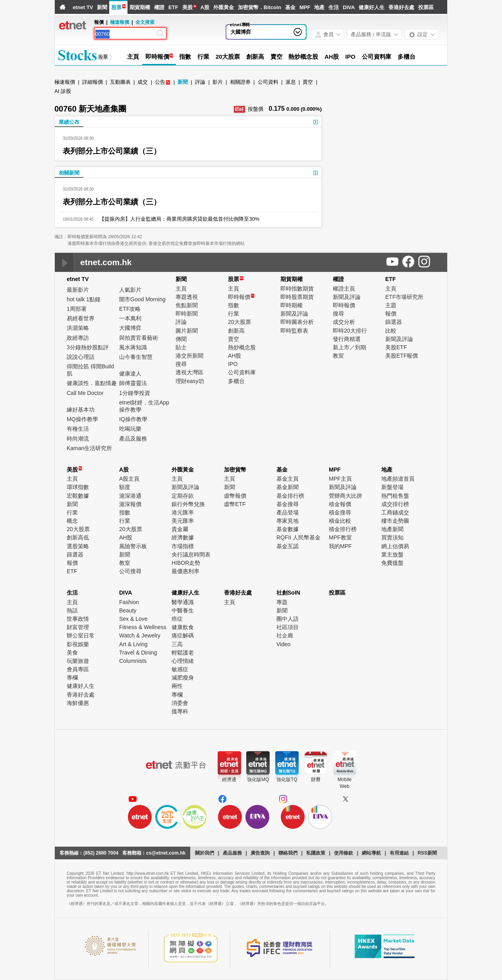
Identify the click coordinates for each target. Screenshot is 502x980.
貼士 (181, 347)
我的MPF (340, 546)
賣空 (276, 57)
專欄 (72, 678)
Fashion (129, 602)
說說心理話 (81, 357)
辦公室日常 (81, 635)
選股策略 (78, 546)
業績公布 (69, 122)
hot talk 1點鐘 (84, 299)
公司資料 (268, 82)
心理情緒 (183, 661)
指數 (185, 57)
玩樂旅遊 (78, 661)
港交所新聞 (189, 356)
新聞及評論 (294, 314)
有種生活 (78, 429)
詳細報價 (93, 82)
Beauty (128, 610)
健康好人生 (372, 7)
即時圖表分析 (297, 322)
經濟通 (229, 780)
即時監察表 (294, 331)
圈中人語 (288, 619)
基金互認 (288, 546)
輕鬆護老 (183, 653)
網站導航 (371, 853)
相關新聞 (69, 173)
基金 (290, 7)
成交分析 (344, 322)
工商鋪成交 (395, 512)
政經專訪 (78, 338)
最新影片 (78, 290)
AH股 (332, 57)
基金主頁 (288, 479)
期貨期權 (140, 7)
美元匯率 (183, 521)
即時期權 (292, 305)
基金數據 (288, 529)
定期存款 (183, 496)
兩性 (177, 686)
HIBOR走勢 (186, 563)
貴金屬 (180, 529)
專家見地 (288, 521)
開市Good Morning (142, 299)
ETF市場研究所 (404, 297)
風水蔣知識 (133, 347)
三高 (177, 644)
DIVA (349, 7)
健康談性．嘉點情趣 (92, 383)
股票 (116, 7)
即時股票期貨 (297, 297)
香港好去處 (401, 7)
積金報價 (340, 504)
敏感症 (180, 669)
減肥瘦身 (183, 678)
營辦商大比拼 (346, 496)
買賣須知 (392, 537)
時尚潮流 (78, 439)
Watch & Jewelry (140, 635)
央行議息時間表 (191, 554)
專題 (282, 602)
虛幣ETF (235, 504)
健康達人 (130, 374)
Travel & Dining (138, 653)
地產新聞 (392, 529)
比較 (391, 331)
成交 (143, 82)
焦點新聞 (187, 305)
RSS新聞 (427, 853)
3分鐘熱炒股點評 (88, 347)
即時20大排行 (350, 331)
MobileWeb (345, 783)
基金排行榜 (290, 496)
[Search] (125, 34)
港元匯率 (183, 512)
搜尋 (181, 364)
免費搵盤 (392, 563)
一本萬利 (130, 318)
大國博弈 (130, 328)
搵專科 (180, 711)
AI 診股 (63, 91)
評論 (200, 82)
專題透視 (187, 297)
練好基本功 (81, 410)
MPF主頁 (340, 479)
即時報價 (157, 57)
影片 (218, 82)
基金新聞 (288, 487)
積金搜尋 (340, 512)
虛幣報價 (235, 496)
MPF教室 (340, 537)
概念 (72, 521)
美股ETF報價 (402, 356)
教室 (338, 356)
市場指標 (183, 546)
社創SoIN (288, 593)
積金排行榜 (343, 529)
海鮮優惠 (78, 703)
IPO (350, 57)
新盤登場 (392, 487)
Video (284, 644)
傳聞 (181, 339)
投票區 (426, 7)
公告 (160, 82)
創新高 (255, 57)
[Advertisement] (387, 139)
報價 (391, 314)
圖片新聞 (187, 331)
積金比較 (340, 521)
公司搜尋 (130, 571)
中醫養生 (183, 610)
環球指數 (78, 487)
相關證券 (240, 82)
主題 (391, 305)
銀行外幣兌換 (188, 504)
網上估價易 (395, 546)
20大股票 (228, 57)
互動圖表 (120, 82)
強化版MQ (258, 780)
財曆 (316, 780)
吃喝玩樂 (130, 429)
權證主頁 (344, 289)
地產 (319, 7)
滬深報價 (130, 504)
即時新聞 (187, 314)
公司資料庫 (377, 57)
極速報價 (120, 22)
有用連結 (399, 853)
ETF (173, 7)
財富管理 (78, 627)
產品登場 (288, 512)
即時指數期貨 (297, 289)
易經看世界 (81, 318)
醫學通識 (183, 602)
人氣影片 (130, 290)
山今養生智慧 (136, 357)
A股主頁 (129, 479)
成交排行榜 (395, 504)
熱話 (72, 610)
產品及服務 (133, 439)
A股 (205, 7)
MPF (305, 7)
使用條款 (344, 853)
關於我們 (205, 853)
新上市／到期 (349, 347)
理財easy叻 (190, 381)
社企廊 (285, 635)
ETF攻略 (130, 309)
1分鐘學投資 (135, 393)
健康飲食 (183, 627)
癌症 (177, 619)
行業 (203, 57)
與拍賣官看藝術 (139, 338)
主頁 (133, 57)
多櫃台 (406, 57)
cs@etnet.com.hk (166, 853)
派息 (291, 82)
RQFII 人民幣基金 (298, 537)
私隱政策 (316, 853)
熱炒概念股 (303, 57)
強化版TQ (287, 780)
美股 (187, 7)
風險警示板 (133, 546)
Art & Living (133, 644)
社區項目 (288, 627)
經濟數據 (183, 537)
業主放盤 (392, 554)
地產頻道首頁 (398, 479)
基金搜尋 (288, 504)
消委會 (180, 703)
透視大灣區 (189, 372)
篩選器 (394, 322)
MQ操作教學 (82, 419)
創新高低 (78, 537)
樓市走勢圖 (395, 521)
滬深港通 (130, 496)
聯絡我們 (288, 853)
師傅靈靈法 (133, 383)
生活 (334, 7)
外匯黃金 (224, 7)
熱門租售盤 (395, 496)
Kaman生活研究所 (89, 448)
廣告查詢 (260, 853)
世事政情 (78, 619)
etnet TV (83, 7)
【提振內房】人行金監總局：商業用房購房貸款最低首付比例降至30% (177, 219)
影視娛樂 (78, 644)
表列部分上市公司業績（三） (112, 151)
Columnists (133, 661)
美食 (72, 653)
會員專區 (78, 669)
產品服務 (232, 853)
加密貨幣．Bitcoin (260, 7)
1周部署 (77, 309)
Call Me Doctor (85, 393)
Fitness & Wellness (143, 627)
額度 (125, 487)
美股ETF (396, 347)
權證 (159, 7)
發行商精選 (347, 339)
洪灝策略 (78, 328)
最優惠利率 (185, 571)
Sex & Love (133, 619)
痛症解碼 (183, 635)
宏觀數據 (78, 496)
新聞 (102, 7)
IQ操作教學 (133, 419)
